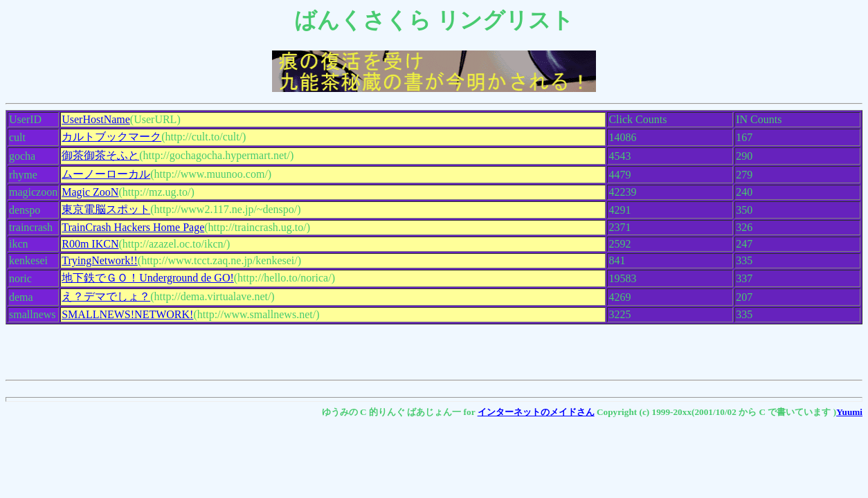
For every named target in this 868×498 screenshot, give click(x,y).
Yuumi (849, 412)
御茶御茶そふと (100, 155)
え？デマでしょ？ (106, 296)
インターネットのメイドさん (536, 412)
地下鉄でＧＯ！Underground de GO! (148, 278)
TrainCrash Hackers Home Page (133, 227)
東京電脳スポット (106, 209)
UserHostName (96, 119)
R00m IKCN (90, 244)
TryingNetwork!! (100, 260)
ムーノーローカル (106, 174)
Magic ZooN (90, 192)
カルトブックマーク (111, 137)
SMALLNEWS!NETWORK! (127, 314)
